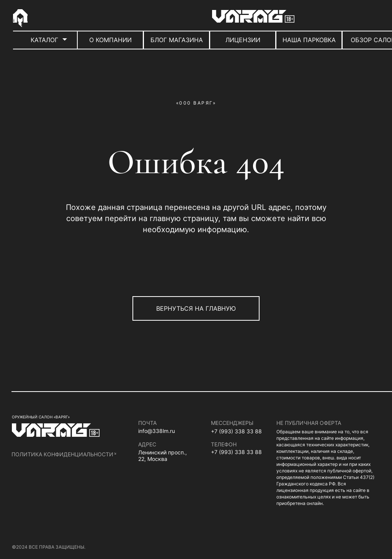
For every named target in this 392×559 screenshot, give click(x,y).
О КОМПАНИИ (110, 40)
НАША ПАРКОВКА (309, 40)
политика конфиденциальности (62, 454)
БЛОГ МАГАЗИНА (177, 40)
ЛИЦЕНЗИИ (243, 40)
